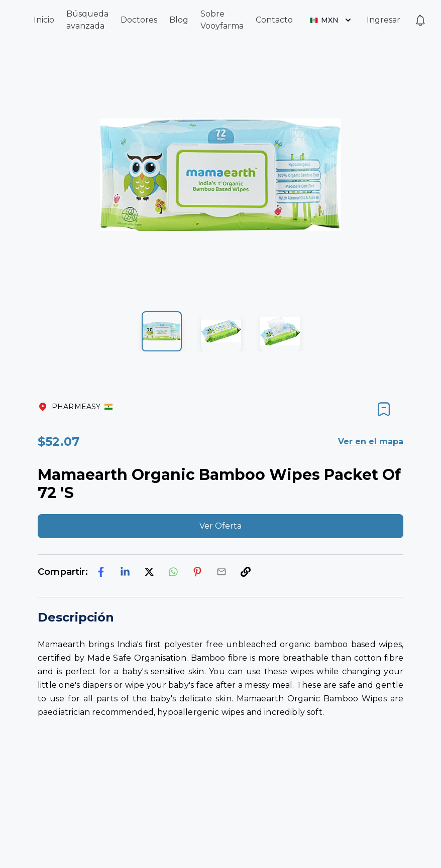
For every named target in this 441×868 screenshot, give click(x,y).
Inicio (44, 20)
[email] (222, 572)
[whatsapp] (173, 572)
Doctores (139, 20)
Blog (179, 20)
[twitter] (149, 572)
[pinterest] (197, 572)
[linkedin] (125, 572)
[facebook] (101, 572)
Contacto (274, 20)
